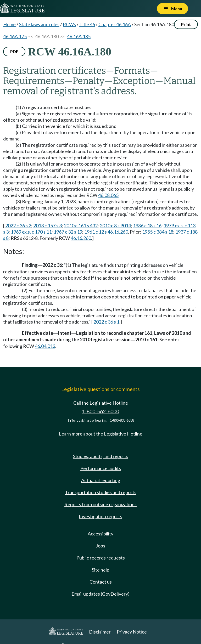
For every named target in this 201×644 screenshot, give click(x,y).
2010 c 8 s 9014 (115, 225)
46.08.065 (108, 195)
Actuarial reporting (101, 480)
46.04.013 (45, 346)
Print (186, 24)
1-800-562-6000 (100, 411)
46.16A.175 (15, 36)
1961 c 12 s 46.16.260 (106, 232)
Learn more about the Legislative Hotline (101, 434)
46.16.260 (81, 238)
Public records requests (101, 558)
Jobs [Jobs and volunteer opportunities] (100, 546)
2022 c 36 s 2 (18, 225)
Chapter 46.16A (115, 24)
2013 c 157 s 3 (48, 225)
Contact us (101, 582)
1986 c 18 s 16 (147, 225)
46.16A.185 (79, 36)
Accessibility (100, 534)
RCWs (69, 24)
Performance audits (101, 468)
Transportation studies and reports (101, 492)
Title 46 (87, 24)
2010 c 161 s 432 (81, 225)
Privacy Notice (132, 632)
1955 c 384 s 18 (158, 232)
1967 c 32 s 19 (68, 232)
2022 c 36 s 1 (106, 322)
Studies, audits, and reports (101, 456)
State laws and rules (39, 24)
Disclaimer (100, 632)
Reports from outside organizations (100, 504)
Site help (101, 570)
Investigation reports (100, 516)
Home (9, 24)
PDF (14, 51)
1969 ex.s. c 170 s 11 (31, 232)
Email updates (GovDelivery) (100, 594)
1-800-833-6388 (122, 420)
